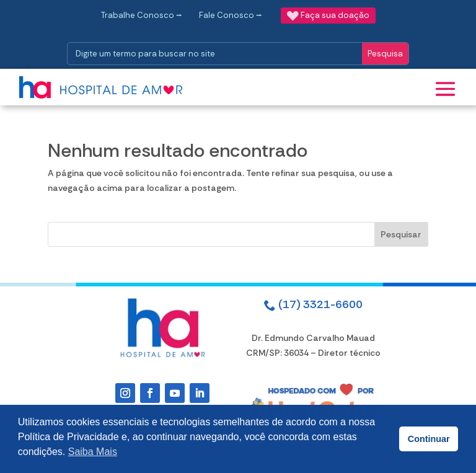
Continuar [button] (429, 439)
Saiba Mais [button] (93, 452)
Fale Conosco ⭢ (231, 15)
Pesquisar (401, 234)
